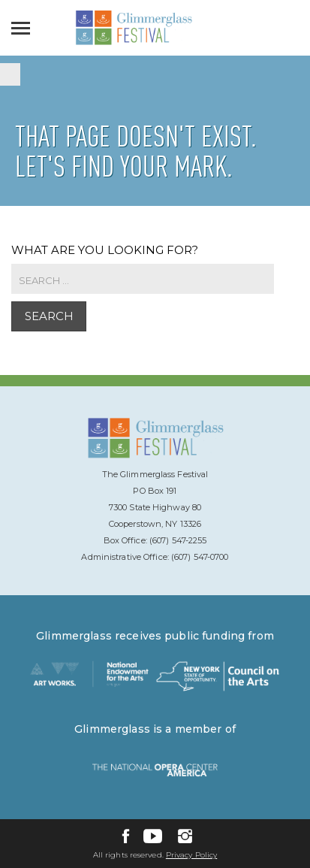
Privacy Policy (191, 855)
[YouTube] (153, 836)
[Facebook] (126, 836)
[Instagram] (185, 836)
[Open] (24, 28)
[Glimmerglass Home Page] (134, 41)
